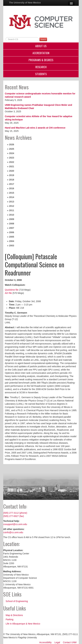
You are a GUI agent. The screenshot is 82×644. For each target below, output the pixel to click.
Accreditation (41, 53)
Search (43, 39)
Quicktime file (12, 290)
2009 (12, 219)
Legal (57, 642)
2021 (12, 166)
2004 (12, 241)
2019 (12, 175)
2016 (12, 188)
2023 (12, 158)
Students (41, 74)
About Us (41, 46)
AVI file (8, 293)
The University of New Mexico (25, 3)
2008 (12, 224)
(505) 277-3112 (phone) (15, 513)
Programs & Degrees (41, 60)
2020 (12, 171)
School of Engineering (17, 601)
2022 (12, 162)
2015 (12, 193)
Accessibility (45, 642)
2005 (12, 237)
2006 (12, 232)
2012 (12, 206)
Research (41, 67)
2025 (12, 149)
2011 (12, 210)
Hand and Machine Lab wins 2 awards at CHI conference (35, 128)
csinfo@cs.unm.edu (13, 532)
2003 (12, 246)
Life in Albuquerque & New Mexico (23, 624)
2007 (12, 228)
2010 (12, 215)
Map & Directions (14, 615)
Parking (9, 619)
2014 (12, 197)
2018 (12, 180)
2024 (12, 153)
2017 (12, 184)
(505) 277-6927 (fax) (14, 516)
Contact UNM (70, 642)
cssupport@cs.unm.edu (15, 524)
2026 (12, 144)
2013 (12, 202)
